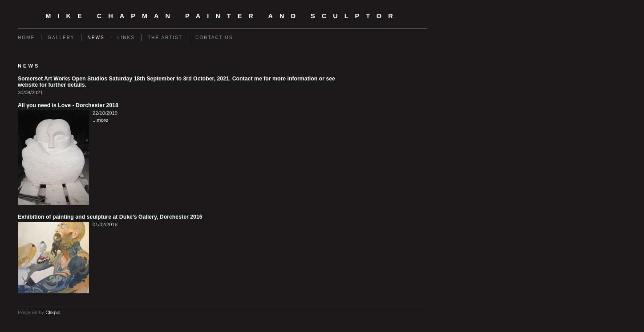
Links (126, 38)
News (96, 38)
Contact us (214, 38)
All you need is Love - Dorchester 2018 (68, 105)
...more (100, 120)
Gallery (61, 38)
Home (26, 38)
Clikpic (53, 312)
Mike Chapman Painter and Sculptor (222, 16)
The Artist (165, 38)
